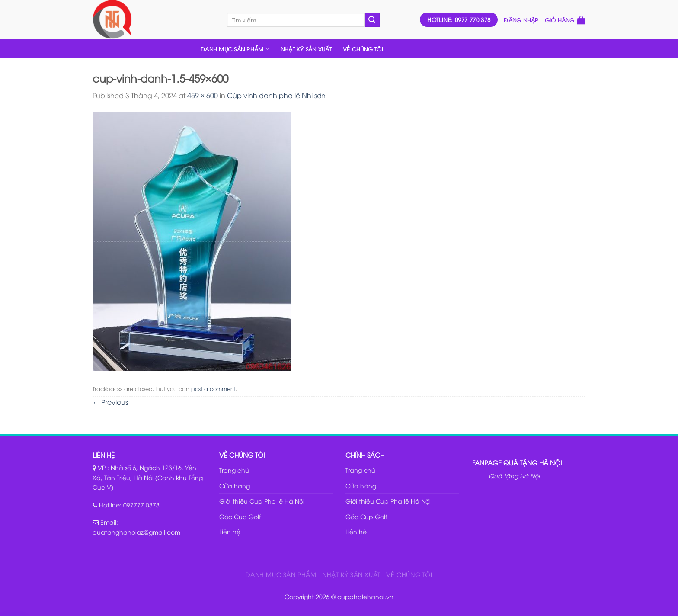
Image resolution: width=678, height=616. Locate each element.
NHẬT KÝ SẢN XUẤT (306, 49)
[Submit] (372, 20)
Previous (110, 402)
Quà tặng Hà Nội (514, 476)
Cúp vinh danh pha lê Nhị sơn (276, 95)
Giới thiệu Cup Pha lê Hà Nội (262, 501)
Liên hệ (230, 531)
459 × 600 (203, 95)
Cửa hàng (235, 486)
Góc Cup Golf (240, 516)
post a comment (213, 388)
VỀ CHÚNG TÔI (363, 49)
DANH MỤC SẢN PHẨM (235, 49)
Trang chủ (234, 470)
